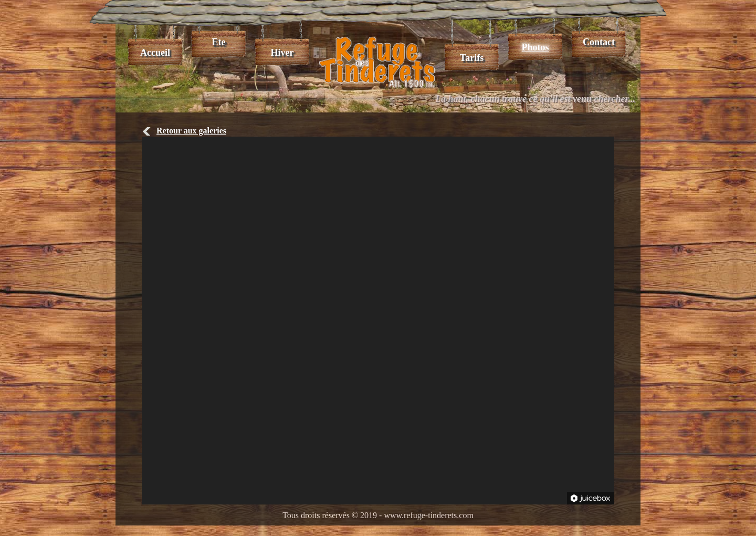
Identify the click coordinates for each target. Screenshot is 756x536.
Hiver (282, 53)
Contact (599, 42)
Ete (219, 42)
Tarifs (472, 58)
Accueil (155, 53)
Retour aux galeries (184, 131)
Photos (535, 47)
